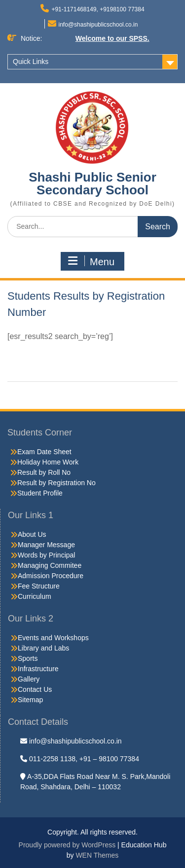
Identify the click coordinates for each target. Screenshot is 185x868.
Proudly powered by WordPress (67, 845)
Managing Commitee (50, 565)
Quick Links (31, 62)
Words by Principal (46, 555)
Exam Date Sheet (44, 452)
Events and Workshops (53, 638)
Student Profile (40, 493)
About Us (32, 534)
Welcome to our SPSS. (112, 38)
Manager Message (46, 545)
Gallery (29, 679)
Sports (28, 658)
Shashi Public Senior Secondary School (92, 184)
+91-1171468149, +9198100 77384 (98, 9)
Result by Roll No (44, 472)
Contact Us (35, 689)
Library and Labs (43, 648)
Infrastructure (38, 669)
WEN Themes (97, 855)
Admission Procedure (51, 576)
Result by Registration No (56, 483)
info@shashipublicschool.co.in (98, 25)
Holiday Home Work (48, 462)
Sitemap (30, 700)
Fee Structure (39, 586)
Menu (91, 261)
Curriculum (35, 596)
